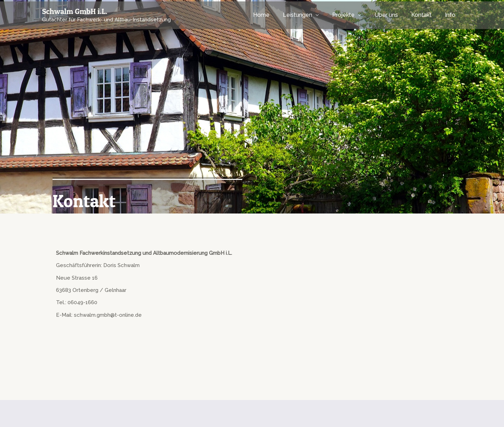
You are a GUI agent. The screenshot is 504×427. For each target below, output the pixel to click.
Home (273, 15)
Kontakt (425, 15)
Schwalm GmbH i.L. (75, 11)
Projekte (351, 15)
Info (451, 15)
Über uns (391, 15)
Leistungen (307, 15)
